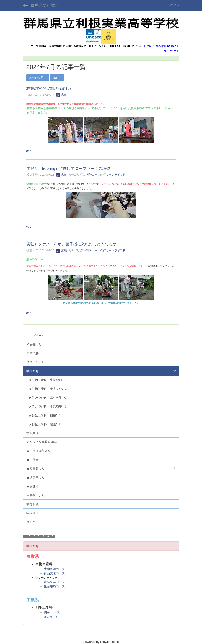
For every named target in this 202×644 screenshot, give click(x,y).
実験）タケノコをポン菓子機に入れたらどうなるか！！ (75, 244)
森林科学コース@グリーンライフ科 (103, 175)
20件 (57, 78)
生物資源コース (54, 569)
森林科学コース (54, 582)
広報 (61, 95)
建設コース (51, 617)
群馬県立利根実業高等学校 (49, 5)
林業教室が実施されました (50, 88)
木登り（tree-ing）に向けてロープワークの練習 (68, 169)
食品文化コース (54, 573)
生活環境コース (54, 586)
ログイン (173, 5)
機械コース (52, 612)
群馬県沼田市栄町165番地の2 (67, 46)
